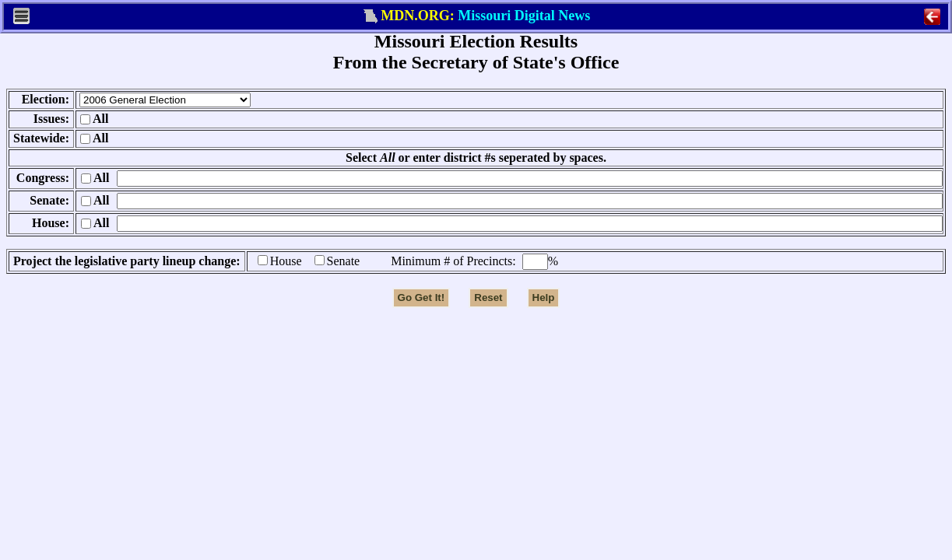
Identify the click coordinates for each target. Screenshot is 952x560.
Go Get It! (422, 297)
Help (544, 297)
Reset (488, 297)
